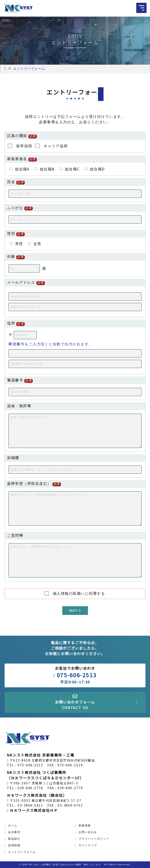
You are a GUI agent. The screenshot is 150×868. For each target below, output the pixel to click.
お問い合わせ (88, 832)
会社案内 (14, 832)
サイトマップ (88, 845)
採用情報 (14, 845)
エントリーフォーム (22, 852)
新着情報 (85, 826)
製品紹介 (14, 839)
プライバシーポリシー (94, 839)
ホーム (13, 826)
